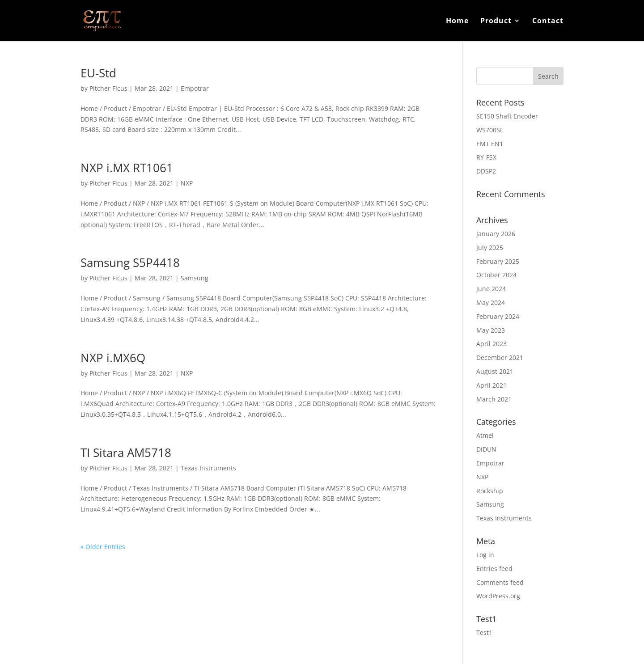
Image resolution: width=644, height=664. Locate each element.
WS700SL (490, 130)
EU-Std (98, 73)
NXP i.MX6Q (113, 358)
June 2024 (491, 289)
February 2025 (498, 261)
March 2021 (494, 399)
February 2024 (498, 316)
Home (457, 21)
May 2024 (491, 302)
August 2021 (495, 371)
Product (496, 21)
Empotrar (195, 88)
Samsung (195, 278)
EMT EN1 (490, 144)
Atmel (485, 435)
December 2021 (500, 357)
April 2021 (491, 385)
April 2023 (491, 344)
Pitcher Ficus (108, 88)
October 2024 (496, 275)
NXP (187, 183)
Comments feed (500, 582)
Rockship (490, 491)
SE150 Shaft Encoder (507, 116)
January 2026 (496, 234)
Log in (485, 555)
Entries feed (494, 569)
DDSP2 (486, 171)
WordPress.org (498, 596)
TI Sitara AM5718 (126, 453)
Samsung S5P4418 (130, 262)
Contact (548, 21)
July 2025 (490, 247)
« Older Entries (103, 547)
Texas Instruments (208, 468)
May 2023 (491, 330)
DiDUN (486, 449)
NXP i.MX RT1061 (127, 168)
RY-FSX (486, 157)
